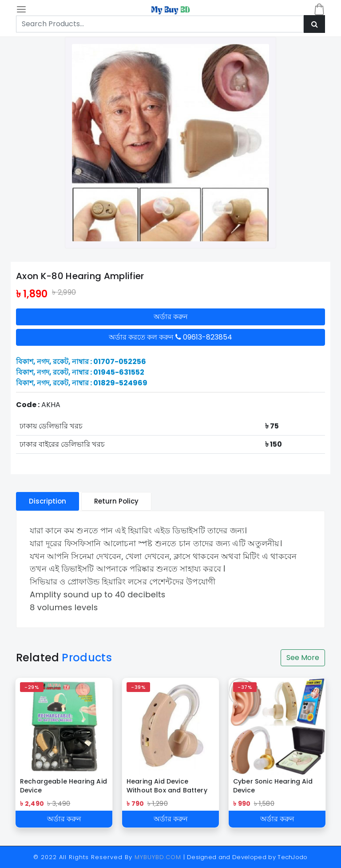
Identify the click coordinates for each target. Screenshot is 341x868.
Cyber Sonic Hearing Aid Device (273, 786)
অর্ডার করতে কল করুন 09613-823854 (170, 337)
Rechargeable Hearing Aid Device (63, 786)
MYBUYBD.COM (159, 857)
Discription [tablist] (48, 501)
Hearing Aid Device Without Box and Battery (167, 786)
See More (303, 658)
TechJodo (293, 857)
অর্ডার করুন (171, 317)
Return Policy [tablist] (116, 501)
